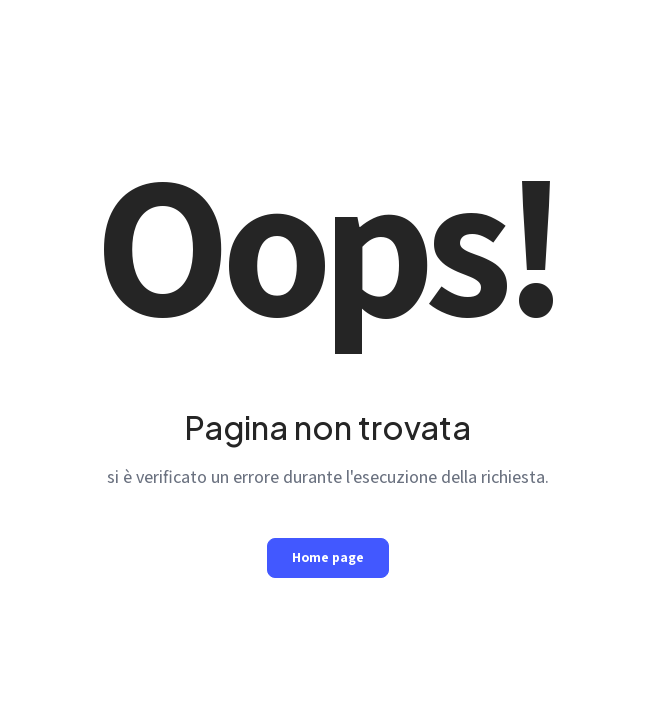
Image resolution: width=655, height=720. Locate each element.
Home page (328, 557)
